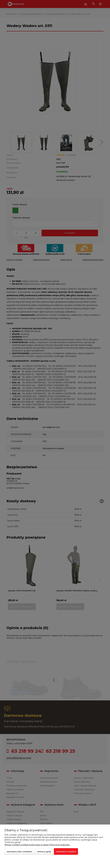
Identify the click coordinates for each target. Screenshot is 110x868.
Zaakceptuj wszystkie (66, 851)
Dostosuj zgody (44, 851)
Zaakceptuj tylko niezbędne (19, 851)
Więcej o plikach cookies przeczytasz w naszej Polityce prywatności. (37, 845)
